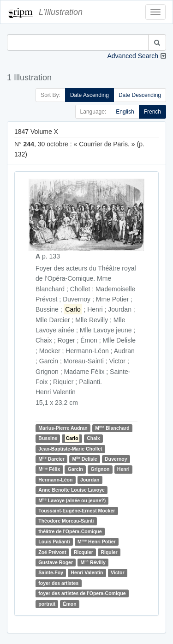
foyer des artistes (58, 583)
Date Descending (140, 95)
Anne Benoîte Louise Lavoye (72, 490)
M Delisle (84, 459)
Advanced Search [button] (133, 56)
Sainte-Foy (51, 572)
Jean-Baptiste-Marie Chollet (70, 449)
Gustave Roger (56, 562)
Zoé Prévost (52, 552)
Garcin (75, 469)
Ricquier (84, 552)
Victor (118, 572)
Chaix (93, 438)
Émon (70, 604)
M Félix (49, 469)
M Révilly (93, 562)
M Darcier (51, 459)
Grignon (100, 469)
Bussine (48, 438)
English (125, 112)
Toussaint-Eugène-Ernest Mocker (77, 511)
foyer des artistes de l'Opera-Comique (82, 593)
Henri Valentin (87, 572)
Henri (123, 469)
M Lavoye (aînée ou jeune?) (72, 500)
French (152, 112)
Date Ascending (89, 95)
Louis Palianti (54, 542)
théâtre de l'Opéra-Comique (70, 531)
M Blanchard (112, 428)
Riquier (109, 552)
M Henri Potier (97, 541)
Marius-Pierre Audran (63, 428)
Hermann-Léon (55, 480)
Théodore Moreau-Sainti (66, 521)
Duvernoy (116, 459)
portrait (47, 604)
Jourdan (90, 480)
